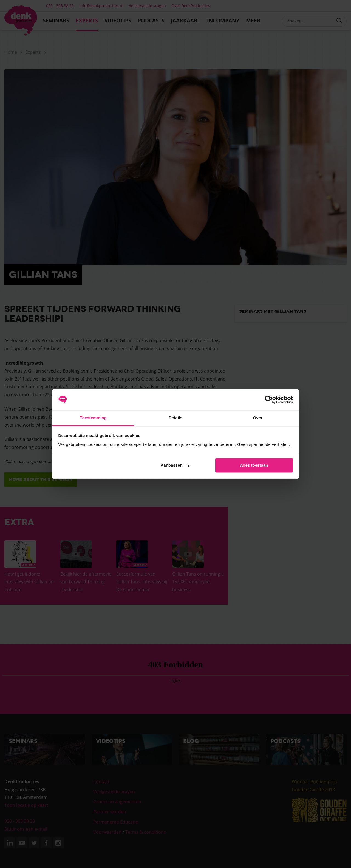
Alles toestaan (254, 465)
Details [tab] (175, 418)
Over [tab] (258, 418)
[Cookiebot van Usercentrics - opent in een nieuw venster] (269, 400)
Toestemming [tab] (93, 418)
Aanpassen (175, 465)
